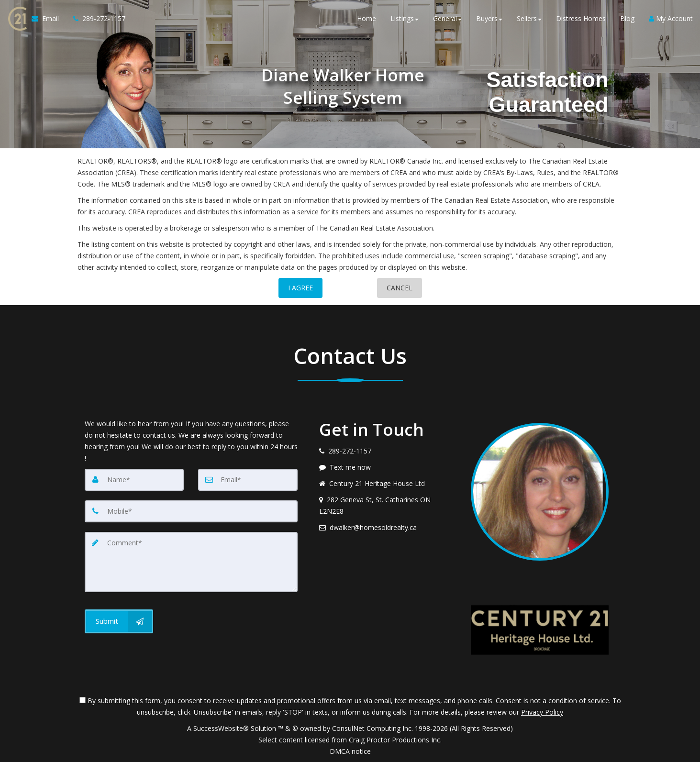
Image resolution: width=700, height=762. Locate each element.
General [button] (447, 19)
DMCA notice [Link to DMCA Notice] (350, 751)
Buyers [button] (489, 19)
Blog (627, 19)
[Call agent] (95, 19)
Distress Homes (581, 19)
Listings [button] (405, 19)
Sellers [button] (529, 19)
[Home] (15, 19)
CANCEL (400, 288)
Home (367, 19)
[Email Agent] (48, 19)
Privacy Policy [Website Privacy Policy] (542, 712)
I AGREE (300, 288)
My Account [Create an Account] (671, 19)
